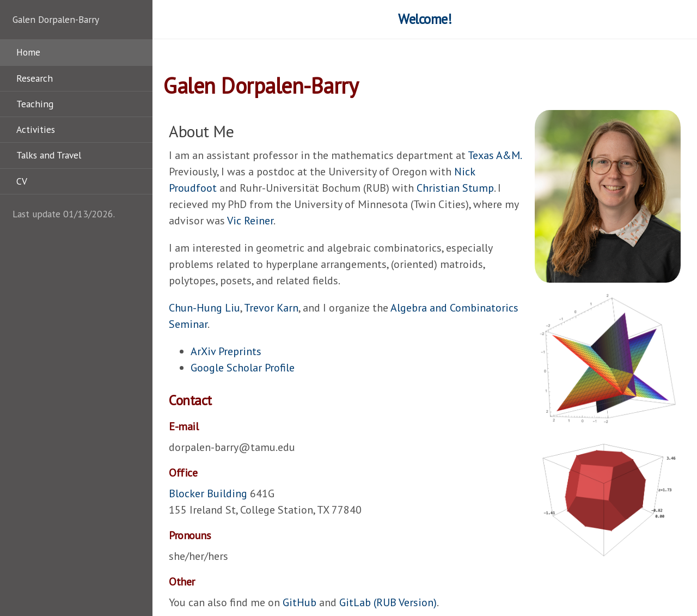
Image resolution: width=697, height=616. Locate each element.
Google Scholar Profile (243, 368)
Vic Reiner (250, 221)
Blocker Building (208, 493)
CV (22, 181)
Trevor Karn (271, 308)
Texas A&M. (494, 155)
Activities (36, 129)
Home (28, 52)
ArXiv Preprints (226, 351)
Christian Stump (455, 188)
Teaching (35, 104)
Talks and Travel (49, 155)
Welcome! (425, 19)
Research (35, 78)
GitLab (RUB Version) (388, 602)
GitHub (299, 602)
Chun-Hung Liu (204, 308)
